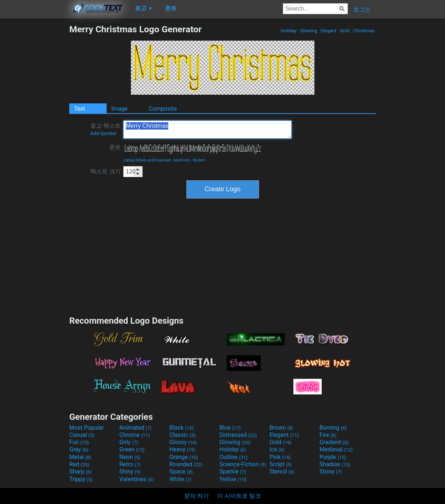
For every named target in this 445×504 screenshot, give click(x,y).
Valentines (137, 479)
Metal (80, 457)
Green (132, 449)
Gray (79, 449)
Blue (230, 428)
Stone (331, 472)
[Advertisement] (34, 133)
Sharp (81, 472)
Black (182, 428)
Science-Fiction (243, 464)
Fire (328, 435)
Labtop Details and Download (147, 160)
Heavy (182, 449)
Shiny (130, 472)
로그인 (362, 10)
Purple (333, 457)
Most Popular (87, 428)
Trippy (81, 479)
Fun (79, 442)
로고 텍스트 (106, 129)
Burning (333, 428)
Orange (184, 457)
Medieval (336, 449)
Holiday (289, 31)
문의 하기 (197, 496)
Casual (82, 435)
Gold (345, 31)
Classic (182, 435)
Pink (280, 457)
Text (79, 109)
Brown (281, 428)
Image (120, 109)
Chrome (135, 435)
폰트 (115, 147)
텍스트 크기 (106, 171)
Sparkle (233, 472)
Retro (130, 464)
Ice (277, 449)
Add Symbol (103, 133)
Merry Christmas (207, 130)
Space (181, 472)
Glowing (308, 31)
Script (281, 464)
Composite (163, 109)
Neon (130, 457)
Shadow (335, 464)
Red (79, 464)
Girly (129, 442)
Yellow (233, 479)
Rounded (186, 464)
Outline (234, 457)
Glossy (183, 442)
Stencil (282, 472)
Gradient (334, 442)
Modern (199, 160)
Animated (135, 428)
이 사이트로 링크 (239, 496)
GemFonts (182, 160)
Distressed (238, 435)
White (180, 479)
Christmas (364, 31)
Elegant (329, 31)
